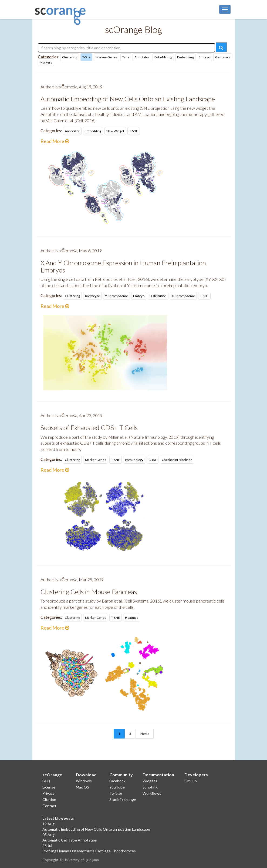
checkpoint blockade (177, 460)
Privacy (48, 793)
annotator (142, 57)
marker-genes (106, 57)
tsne (126, 57)
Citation (49, 799)
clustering (70, 57)
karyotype (92, 296)
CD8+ (153, 460)
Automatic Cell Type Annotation (70, 840)
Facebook (117, 781)
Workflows (152, 793)
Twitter (116, 793)
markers (46, 62)
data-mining (163, 57)
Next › (145, 734)
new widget (115, 131)
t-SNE (134, 131)
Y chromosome (116, 296)
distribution (158, 296)
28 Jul (47, 845)
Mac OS (82, 787)
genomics (223, 57)
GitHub (191, 781)
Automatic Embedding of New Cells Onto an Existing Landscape (96, 829)
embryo (204, 57)
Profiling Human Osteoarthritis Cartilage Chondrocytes (89, 851)
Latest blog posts (58, 818)
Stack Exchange (123, 799)
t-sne (86, 57)
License (49, 787)
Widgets (150, 781)
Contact (49, 806)
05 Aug (48, 835)
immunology (134, 460)
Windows (84, 781)
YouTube (117, 787)
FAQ (46, 781)
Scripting (150, 787)
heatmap (132, 618)
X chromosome (183, 296)
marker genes (96, 460)
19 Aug (48, 824)
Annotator (72, 131)
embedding (185, 57)
